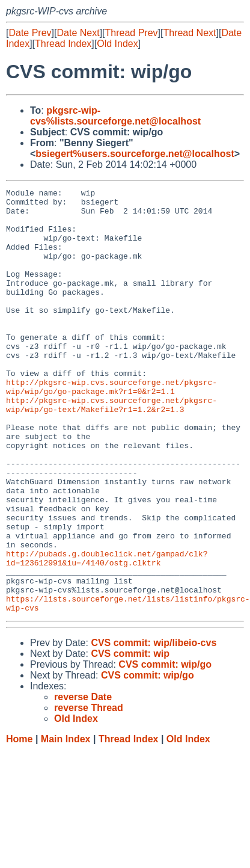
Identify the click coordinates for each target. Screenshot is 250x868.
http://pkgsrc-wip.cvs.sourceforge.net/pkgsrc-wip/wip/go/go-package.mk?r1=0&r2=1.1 (111, 427)
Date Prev (30, 33)
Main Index (66, 824)
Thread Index (63, 44)
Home (19, 824)
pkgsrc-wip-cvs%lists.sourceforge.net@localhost (115, 116)
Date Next (78, 33)
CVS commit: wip (130, 738)
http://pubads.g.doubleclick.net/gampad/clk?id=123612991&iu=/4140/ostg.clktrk (107, 633)
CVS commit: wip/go (165, 749)
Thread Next (189, 33)
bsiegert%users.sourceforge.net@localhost (135, 154)
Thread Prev (132, 33)
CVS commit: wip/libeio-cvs (154, 728)
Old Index (117, 44)
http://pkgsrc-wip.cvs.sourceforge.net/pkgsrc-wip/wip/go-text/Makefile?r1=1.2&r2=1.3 (111, 449)
